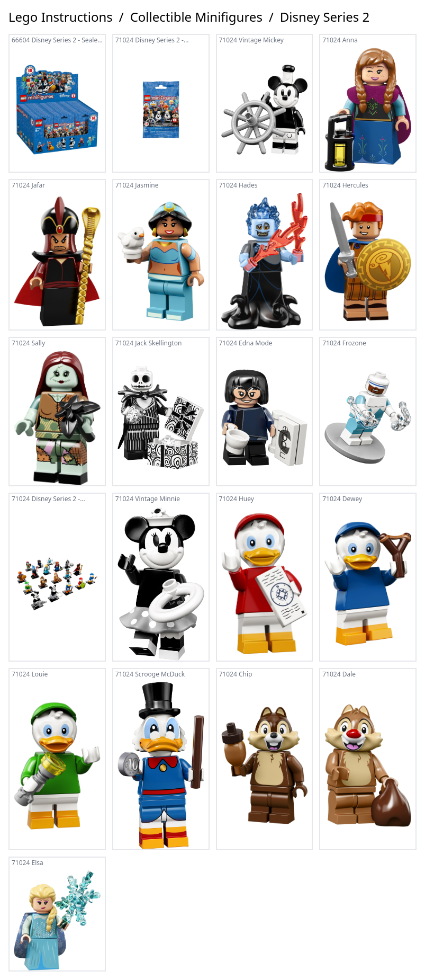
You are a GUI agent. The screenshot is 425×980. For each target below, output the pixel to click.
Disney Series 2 (325, 17)
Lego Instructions (61, 17)
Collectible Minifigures (196, 17)
